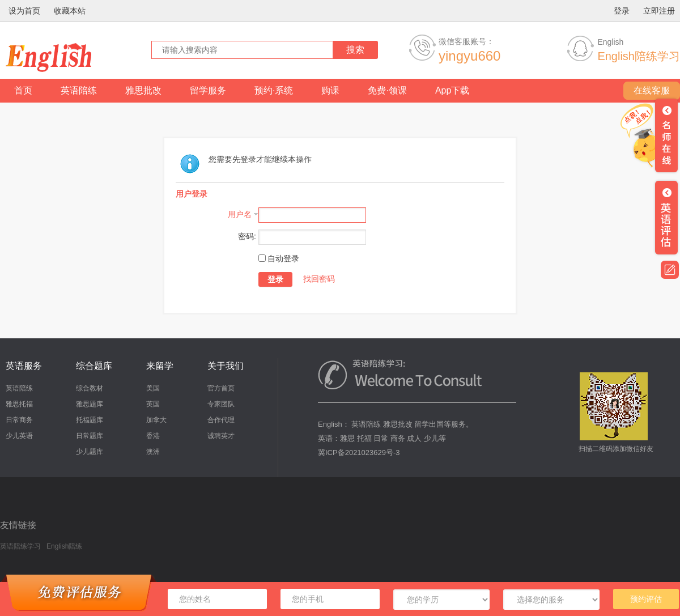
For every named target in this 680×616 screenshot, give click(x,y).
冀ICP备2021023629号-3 (359, 453)
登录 (622, 11)
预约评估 (646, 599)
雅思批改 (143, 90)
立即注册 (659, 11)
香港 (153, 436)
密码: (247, 236)
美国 (153, 388)
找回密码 (319, 279)
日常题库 (90, 436)
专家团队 (221, 404)
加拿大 (156, 420)
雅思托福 (19, 404)
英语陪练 (79, 90)
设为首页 (24, 11)
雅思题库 (90, 404)
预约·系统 (274, 90)
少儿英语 (19, 436)
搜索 (355, 50)
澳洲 (153, 452)
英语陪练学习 (20, 546)
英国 (153, 404)
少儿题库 (90, 452)
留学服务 (208, 90)
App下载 (452, 90)
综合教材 (90, 388)
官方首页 (221, 388)
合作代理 (221, 420)
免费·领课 (387, 90)
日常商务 (19, 420)
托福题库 (90, 420)
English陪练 (64, 546)
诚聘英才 (221, 436)
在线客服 (652, 90)
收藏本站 (70, 11)
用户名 (240, 214)
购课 (330, 90)
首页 (23, 90)
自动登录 (279, 258)
